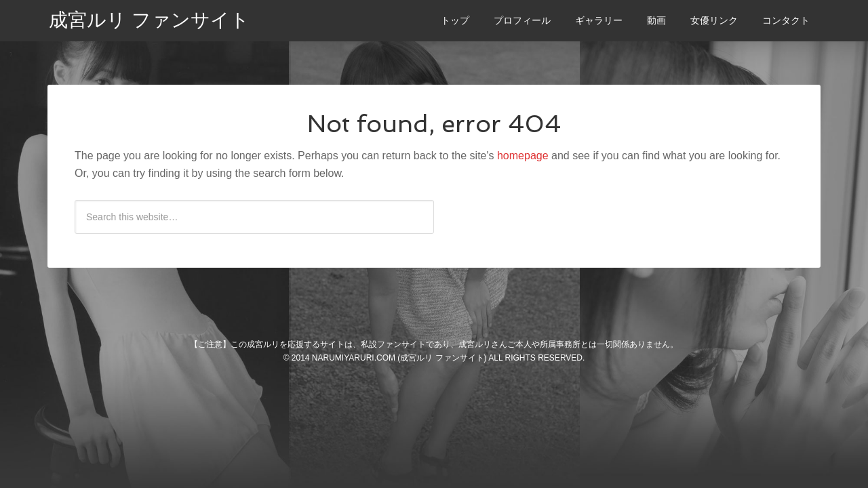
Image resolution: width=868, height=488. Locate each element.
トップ (455, 20)
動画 (656, 20)
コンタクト (786, 20)
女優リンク (714, 20)
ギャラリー (599, 20)
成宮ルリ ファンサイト (149, 20)
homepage (523, 156)
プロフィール (522, 20)
